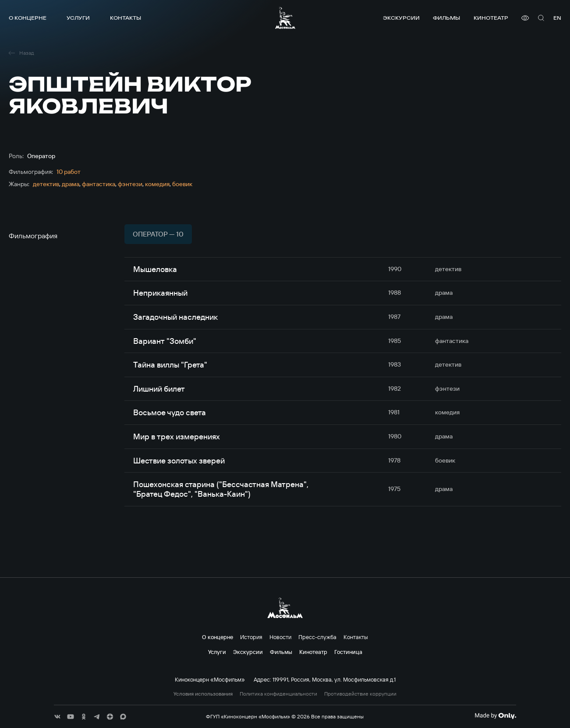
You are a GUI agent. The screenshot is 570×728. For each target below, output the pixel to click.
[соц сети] (57, 717)
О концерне (28, 18)
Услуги (78, 18)
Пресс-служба (317, 637)
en (557, 18)
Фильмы (446, 18)
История (251, 637)
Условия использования (203, 694)
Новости (280, 637)
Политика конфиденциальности (278, 694)
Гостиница (348, 652)
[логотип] (285, 18)
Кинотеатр (491, 18)
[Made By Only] (495, 716)
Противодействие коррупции (360, 694)
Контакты (126, 18)
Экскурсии (401, 18)
